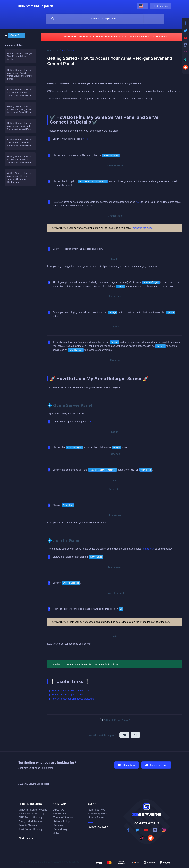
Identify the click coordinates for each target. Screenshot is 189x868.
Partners (58, 825)
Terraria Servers (28, 825)
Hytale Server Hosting (31, 814)
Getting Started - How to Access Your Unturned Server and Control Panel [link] (20, 143)
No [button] (135, 735)
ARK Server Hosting (30, 817)
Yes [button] (124, 735)
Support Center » (98, 827)
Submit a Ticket (97, 810)
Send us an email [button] (159, 765)
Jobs (56, 833)
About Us (59, 810)
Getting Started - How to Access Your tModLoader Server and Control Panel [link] (20, 126)
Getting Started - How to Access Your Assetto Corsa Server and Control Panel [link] (20, 74)
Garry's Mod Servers (31, 821)
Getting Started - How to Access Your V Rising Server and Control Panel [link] (20, 93)
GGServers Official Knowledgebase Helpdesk (141, 37)
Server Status (96, 817)
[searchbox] (105, 19)
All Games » (26, 838)
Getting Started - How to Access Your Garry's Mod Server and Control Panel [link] (20, 109)
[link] (15, 35)
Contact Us (60, 814)
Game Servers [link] (67, 50)
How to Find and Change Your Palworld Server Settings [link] (19, 56)
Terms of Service (63, 817)
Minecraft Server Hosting (33, 810)
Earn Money (60, 829)
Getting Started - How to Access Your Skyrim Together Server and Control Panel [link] (19, 178)
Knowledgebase (98, 814)
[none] (35, 6)
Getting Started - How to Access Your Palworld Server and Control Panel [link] (20, 159)
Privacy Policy (62, 821)
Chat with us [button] (129, 765)
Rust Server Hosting (30, 829)
